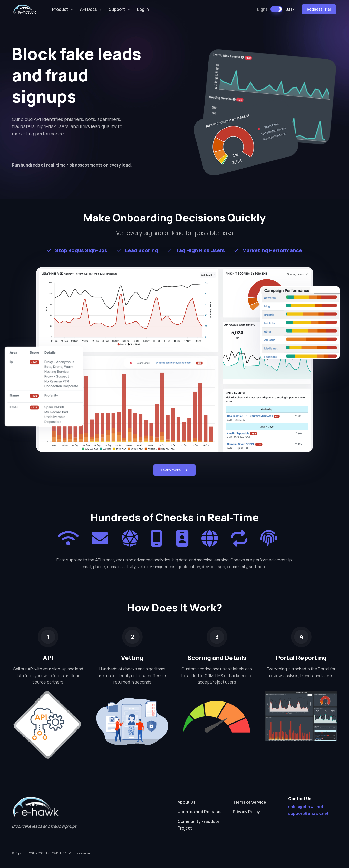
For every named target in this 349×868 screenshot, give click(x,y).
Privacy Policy (246, 812)
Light (262, 9)
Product (60, 9)
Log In (143, 9)
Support (117, 9)
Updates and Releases (200, 812)
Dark (290, 9)
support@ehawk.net (308, 813)
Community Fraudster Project (199, 825)
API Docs (89, 9)
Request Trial (319, 9)
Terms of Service (249, 802)
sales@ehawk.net (306, 807)
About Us (187, 802)
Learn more (174, 470)
